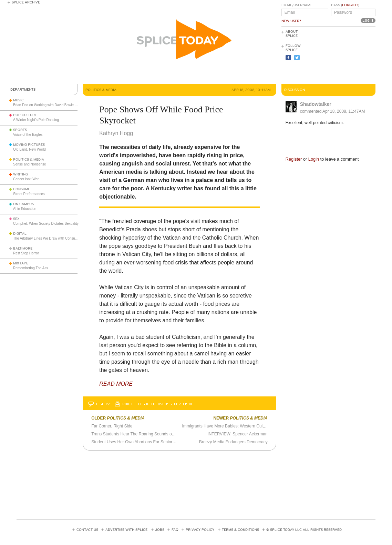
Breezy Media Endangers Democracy (233, 442)
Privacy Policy (200, 530)
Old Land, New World (29, 149)
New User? (291, 21)
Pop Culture (25, 115)
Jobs (160, 530)
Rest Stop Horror (26, 253)
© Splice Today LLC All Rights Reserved (304, 530)
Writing (20, 174)
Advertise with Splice (126, 530)
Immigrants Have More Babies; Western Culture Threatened (237, 426)
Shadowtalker (316, 104)
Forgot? (350, 5)
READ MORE (116, 384)
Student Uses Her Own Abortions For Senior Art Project (142, 442)
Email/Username (297, 5)
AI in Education (25, 209)
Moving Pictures (29, 145)
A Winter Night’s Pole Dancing (36, 120)
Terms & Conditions (240, 530)
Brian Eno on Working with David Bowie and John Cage (56, 105)
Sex (16, 219)
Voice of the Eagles (28, 135)
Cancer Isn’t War (26, 179)
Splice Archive (26, 2)
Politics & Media (29, 160)
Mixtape (21, 263)
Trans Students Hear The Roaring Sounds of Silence (140, 434)
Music (18, 100)
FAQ (175, 530)
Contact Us (87, 530)
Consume (22, 189)
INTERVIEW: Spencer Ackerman (237, 434)
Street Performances (29, 194)
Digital (20, 234)
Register (294, 159)
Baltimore (23, 249)
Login (314, 159)
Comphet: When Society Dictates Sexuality (46, 224)
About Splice (292, 34)
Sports (20, 130)
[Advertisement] (344, 55)
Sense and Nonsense (30, 164)
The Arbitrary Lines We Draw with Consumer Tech (51, 238)
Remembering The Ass (31, 268)
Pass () (345, 5)
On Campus (23, 204)
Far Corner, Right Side (112, 426)
